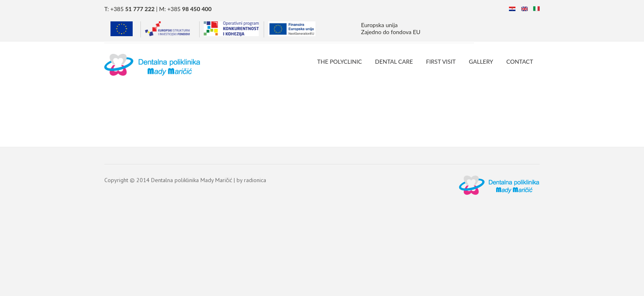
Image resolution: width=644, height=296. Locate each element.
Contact (520, 61)
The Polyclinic (339, 61)
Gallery (481, 61)
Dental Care (394, 61)
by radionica (251, 180)
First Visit (441, 61)
